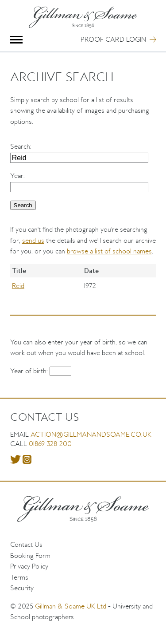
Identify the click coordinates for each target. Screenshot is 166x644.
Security (22, 588)
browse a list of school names (109, 251)
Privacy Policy (29, 566)
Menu (17, 40)
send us (33, 240)
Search (20, 146)
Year (17, 176)
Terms (19, 577)
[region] (83, 286)
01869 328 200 (50, 444)
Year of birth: (30, 371)
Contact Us (26, 544)
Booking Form (30, 555)
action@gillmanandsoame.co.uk (91, 434)
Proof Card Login (113, 39)
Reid (18, 286)
